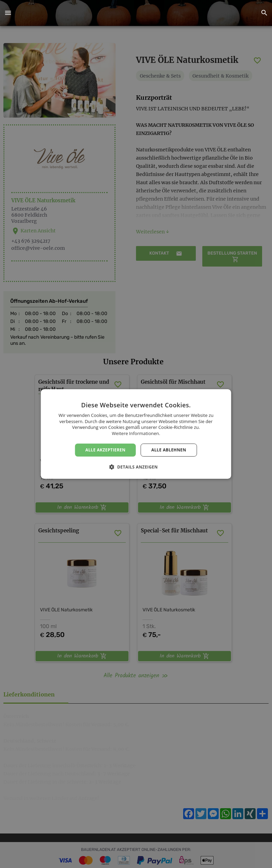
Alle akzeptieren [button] (106, 450)
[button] (8, 13)
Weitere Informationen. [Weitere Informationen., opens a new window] (136, 433)
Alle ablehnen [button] (169, 450)
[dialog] (136, 434)
